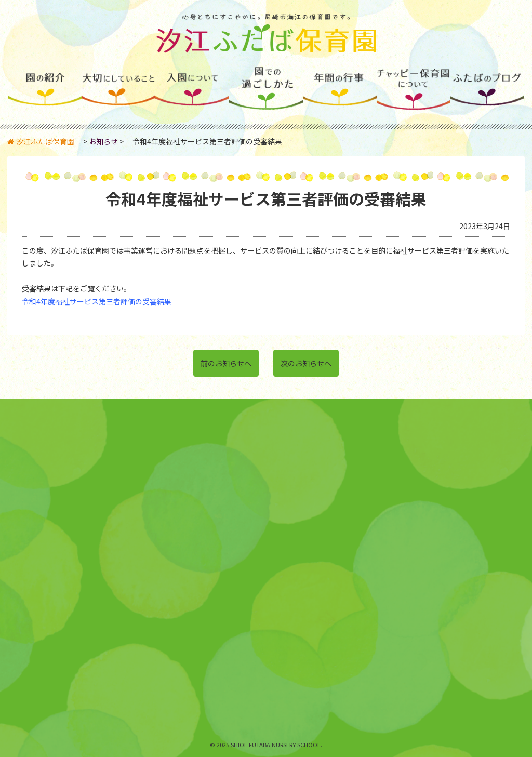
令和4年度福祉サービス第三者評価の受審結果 (97, 301)
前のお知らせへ (226, 363)
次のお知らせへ (306, 363)
